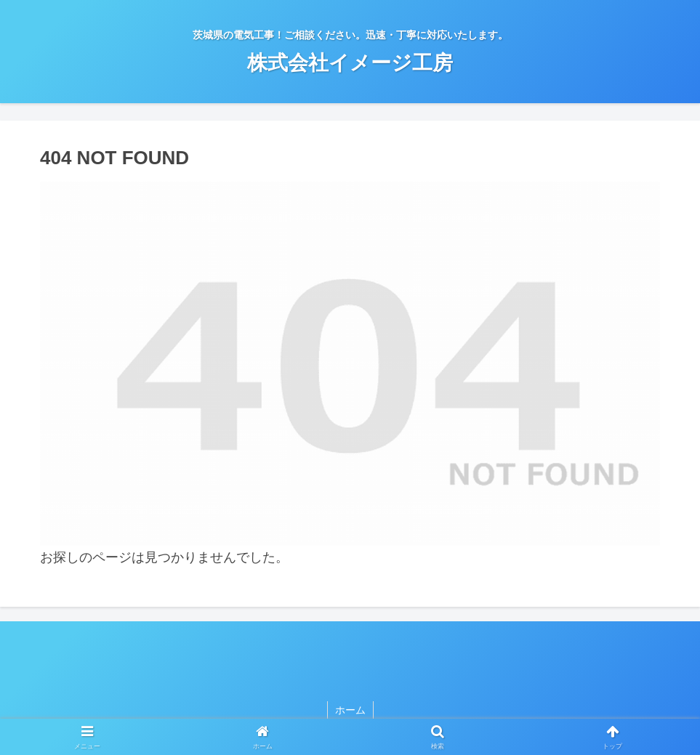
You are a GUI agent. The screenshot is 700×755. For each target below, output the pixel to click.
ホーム (350, 710)
